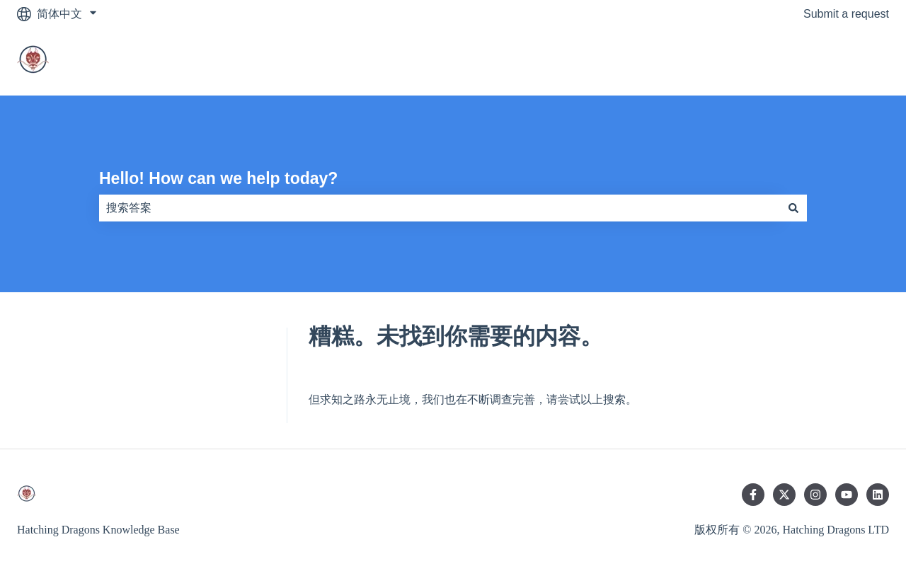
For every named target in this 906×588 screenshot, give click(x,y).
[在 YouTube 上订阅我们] (847, 495)
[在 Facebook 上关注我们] (753, 495)
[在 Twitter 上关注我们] (784, 495)
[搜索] (793, 208)
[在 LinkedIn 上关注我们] (878, 495)
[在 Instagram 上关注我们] (815, 495)
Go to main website (826, 61)
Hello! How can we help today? (218, 178)
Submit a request (846, 14)
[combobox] (440, 208)
